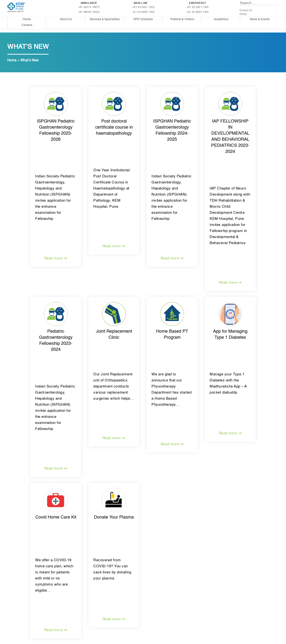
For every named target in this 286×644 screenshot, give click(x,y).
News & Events (260, 19)
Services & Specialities (105, 19)
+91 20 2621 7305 (198, 7)
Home (27, 19)
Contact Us (246, 10)
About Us (66, 19)
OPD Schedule (143, 19)
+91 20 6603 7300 (143, 12)
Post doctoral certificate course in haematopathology (114, 127)
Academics (221, 19)
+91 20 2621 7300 (143, 7)
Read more (56, 258)
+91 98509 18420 (89, 12)
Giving (243, 14)
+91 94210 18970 (89, 7)
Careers (27, 25)
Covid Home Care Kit (56, 517)
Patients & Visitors (182, 19)
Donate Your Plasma (114, 517)
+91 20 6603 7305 (198, 12)
